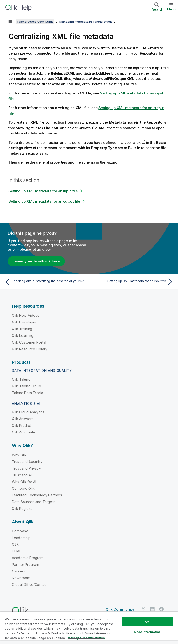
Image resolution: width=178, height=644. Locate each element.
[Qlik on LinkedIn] (152, 609)
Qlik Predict (21, 425)
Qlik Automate (24, 432)
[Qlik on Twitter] (143, 609)
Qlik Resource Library (30, 349)
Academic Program (28, 558)
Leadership (21, 538)
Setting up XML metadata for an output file (44, 201)
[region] (89, 628)
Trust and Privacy (26, 468)
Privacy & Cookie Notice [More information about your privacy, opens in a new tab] (86, 638)
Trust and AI (22, 475)
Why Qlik (19, 455)
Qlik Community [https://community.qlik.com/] (120, 609)
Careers (19, 571)
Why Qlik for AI (24, 482)
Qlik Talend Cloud (27, 386)
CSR (15, 544)
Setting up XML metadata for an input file (43, 191)
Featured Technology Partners (37, 495)
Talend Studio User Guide (35, 22)
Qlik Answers (23, 419)
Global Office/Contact (30, 585)
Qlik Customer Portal (29, 342)
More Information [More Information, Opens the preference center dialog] (147, 632)
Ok (147, 622)
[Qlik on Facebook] (161, 609)
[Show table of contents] (10, 22)
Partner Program (26, 564)
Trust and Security (27, 462)
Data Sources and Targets (34, 502)
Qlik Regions (22, 508)
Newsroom (21, 578)
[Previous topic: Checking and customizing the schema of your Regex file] (45, 282)
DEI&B (17, 551)
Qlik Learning (23, 336)
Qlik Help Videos (26, 315)
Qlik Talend (21, 379)
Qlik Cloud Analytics (28, 412)
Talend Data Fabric (27, 393)
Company (20, 531)
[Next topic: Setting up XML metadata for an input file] (133, 282)
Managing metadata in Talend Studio (86, 22)
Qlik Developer (24, 322)
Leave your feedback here (36, 261)
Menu (171, 9)
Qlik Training (22, 329)
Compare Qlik (23, 488)
